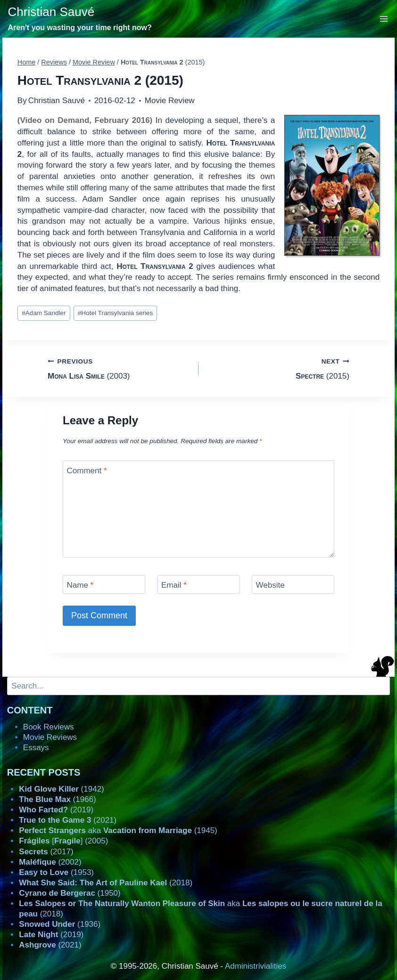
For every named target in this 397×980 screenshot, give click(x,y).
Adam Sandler (44, 313)
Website (270, 585)
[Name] (104, 584)
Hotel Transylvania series (115, 313)
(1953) (56, 872)
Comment (87, 471)
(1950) (70, 893)
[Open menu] (384, 19)
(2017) (46, 852)
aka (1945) (118, 830)
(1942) (61, 789)
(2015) (278, 368)
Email (174, 585)
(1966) (57, 799)
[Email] (199, 584)
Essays (36, 748)
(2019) (56, 810)
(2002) (50, 862)
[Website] (293, 584)
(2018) (106, 883)
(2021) (68, 820)
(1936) (60, 924)
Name (80, 585)
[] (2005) (63, 841)
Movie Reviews (50, 737)
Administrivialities (256, 966)
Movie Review (170, 101)
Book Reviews (49, 727)
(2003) (119, 368)
